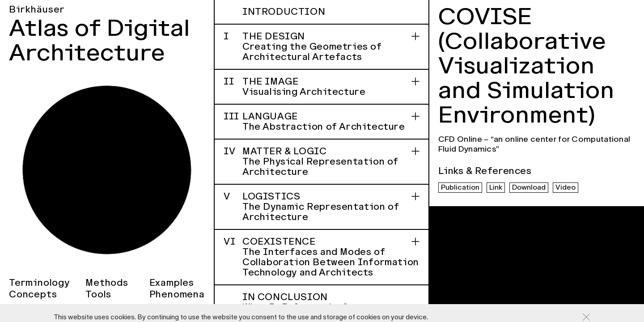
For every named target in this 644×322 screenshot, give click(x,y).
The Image (322, 87)
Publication (460, 187)
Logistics (322, 207)
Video (566, 187)
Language (322, 121)
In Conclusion (331, 302)
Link (496, 187)
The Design (322, 47)
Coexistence (322, 257)
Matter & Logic (322, 161)
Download (529, 187)
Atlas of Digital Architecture (100, 40)
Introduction (284, 12)
